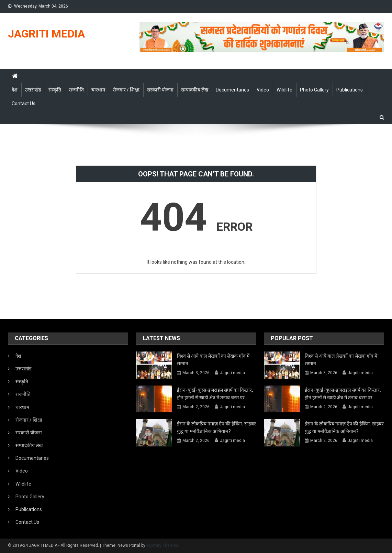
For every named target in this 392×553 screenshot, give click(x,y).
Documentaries (232, 90)
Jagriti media (232, 373)
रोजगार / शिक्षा (126, 90)
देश (15, 90)
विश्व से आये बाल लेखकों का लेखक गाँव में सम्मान (213, 360)
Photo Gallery (314, 90)
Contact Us (24, 104)
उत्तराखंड (33, 90)
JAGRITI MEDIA (46, 34)
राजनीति (76, 90)
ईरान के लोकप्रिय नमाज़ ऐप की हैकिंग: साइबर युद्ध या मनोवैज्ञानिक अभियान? (216, 427)
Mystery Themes (162, 545)
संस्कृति (55, 90)
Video (263, 90)
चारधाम (98, 90)
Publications (350, 90)
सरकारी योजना (160, 90)
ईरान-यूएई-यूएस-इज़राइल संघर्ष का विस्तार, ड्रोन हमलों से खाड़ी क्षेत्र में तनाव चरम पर (215, 394)
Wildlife (284, 90)
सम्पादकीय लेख (195, 90)
